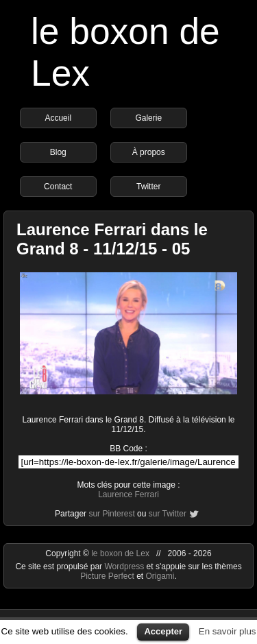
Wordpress (125, 567)
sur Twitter (168, 514)
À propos (149, 152)
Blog (58, 152)
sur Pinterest (111, 514)
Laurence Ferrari (128, 494)
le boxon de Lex (120, 553)
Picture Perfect (107, 576)
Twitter (148, 187)
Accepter (163, 631)
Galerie (148, 118)
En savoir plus (228, 631)
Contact (58, 187)
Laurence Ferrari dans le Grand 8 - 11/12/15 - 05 (112, 239)
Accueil (58, 118)
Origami (160, 576)
